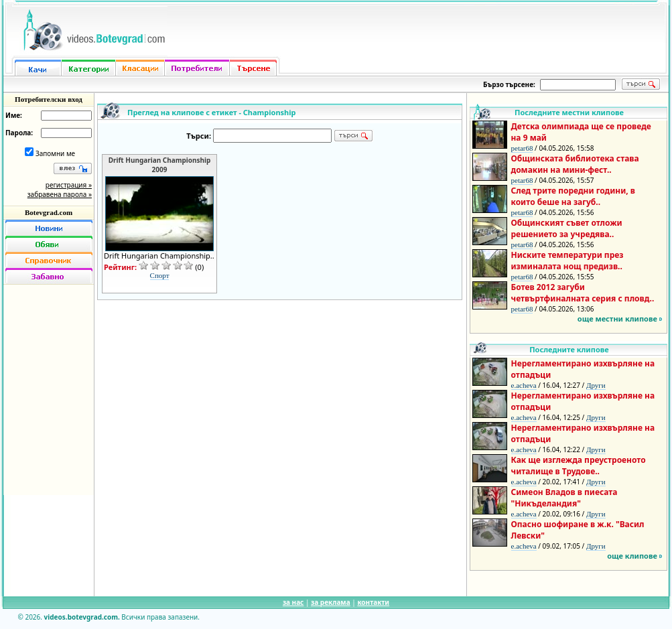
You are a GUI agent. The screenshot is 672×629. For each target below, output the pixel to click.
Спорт (160, 275)
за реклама (331, 602)
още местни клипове (617, 319)
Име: (14, 115)
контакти (373, 602)
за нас (293, 602)
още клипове (632, 556)
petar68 (522, 148)
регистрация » (69, 185)
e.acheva (524, 385)
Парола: (19, 133)
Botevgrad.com (49, 212)
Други (596, 385)
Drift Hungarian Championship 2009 (160, 165)
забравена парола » (60, 194)
